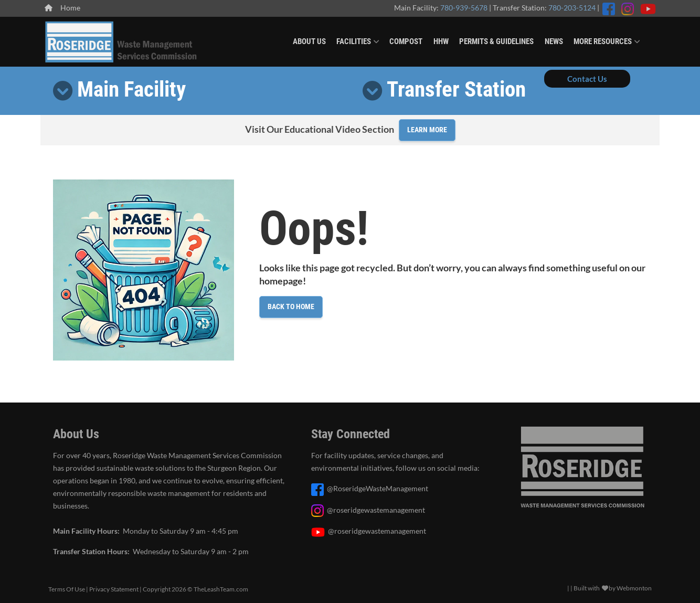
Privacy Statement (114, 589)
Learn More (427, 130)
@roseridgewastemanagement (376, 510)
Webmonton (634, 588)
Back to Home (291, 306)
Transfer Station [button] (456, 89)
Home (62, 8)
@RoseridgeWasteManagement (378, 489)
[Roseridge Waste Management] (121, 40)
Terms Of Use (67, 589)
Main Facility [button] (131, 89)
